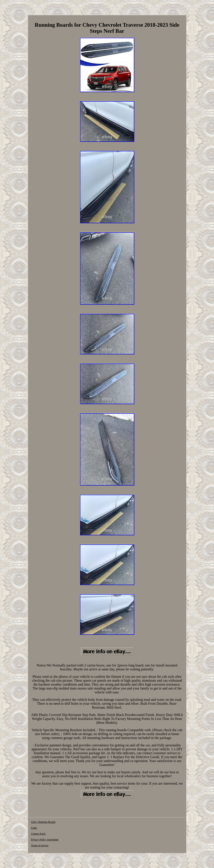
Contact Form (38, 834)
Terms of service (40, 845)
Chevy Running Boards (43, 822)
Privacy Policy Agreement (45, 840)
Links (34, 828)
